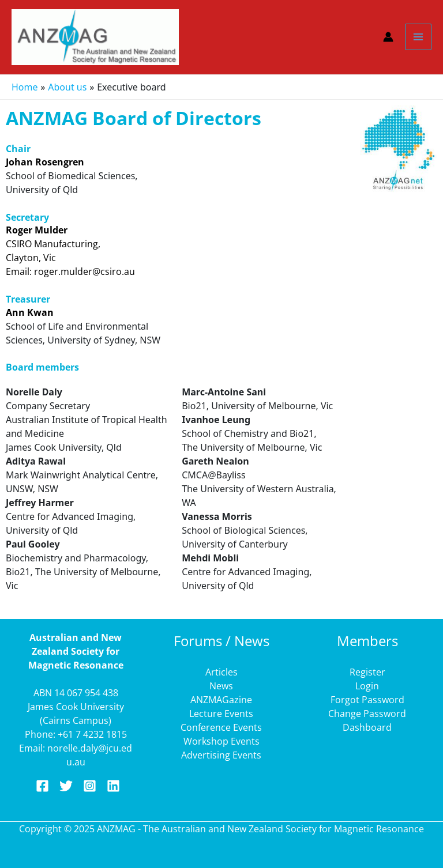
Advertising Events (221, 755)
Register (367, 672)
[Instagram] (90, 786)
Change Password (367, 714)
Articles (221, 672)
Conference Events (221, 727)
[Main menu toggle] (418, 37)
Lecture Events (221, 714)
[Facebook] (42, 786)
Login (367, 686)
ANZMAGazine (221, 700)
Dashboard (367, 727)
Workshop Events (221, 741)
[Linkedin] (113, 786)
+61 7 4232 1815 (92, 734)
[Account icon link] (388, 37)
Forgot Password (367, 700)
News (221, 686)
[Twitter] (66, 786)
